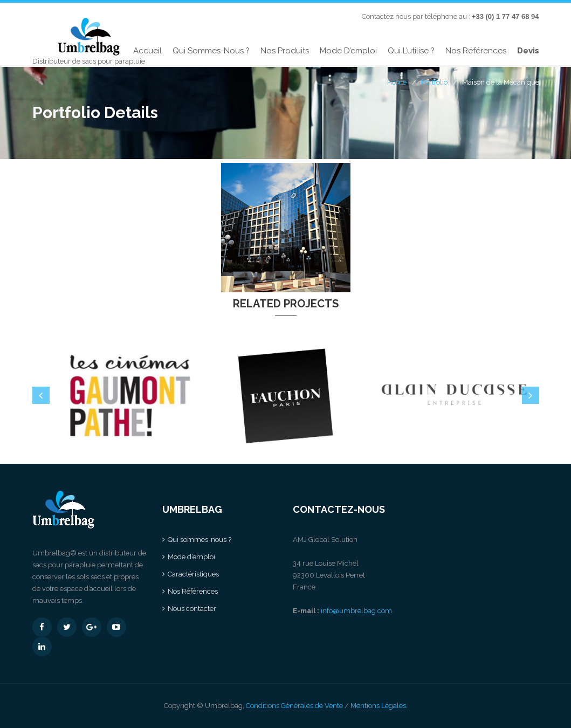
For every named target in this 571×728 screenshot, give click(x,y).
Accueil (147, 51)
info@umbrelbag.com (356, 611)
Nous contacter (192, 609)
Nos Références (476, 51)
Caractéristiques (193, 574)
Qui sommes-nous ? (211, 51)
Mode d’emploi (348, 51)
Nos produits (285, 51)
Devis (528, 51)
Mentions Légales (378, 706)
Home (397, 82)
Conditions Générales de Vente (294, 706)
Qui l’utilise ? (411, 51)
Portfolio (434, 82)
